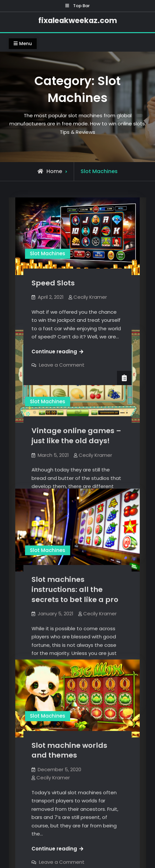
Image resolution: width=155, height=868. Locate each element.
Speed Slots (53, 283)
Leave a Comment (62, 365)
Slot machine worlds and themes (69, 746)
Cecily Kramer (90, 297)
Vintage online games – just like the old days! (76, 435)
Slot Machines (48, 253)
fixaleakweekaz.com (78, 20)
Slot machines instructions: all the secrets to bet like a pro (75, 588)
